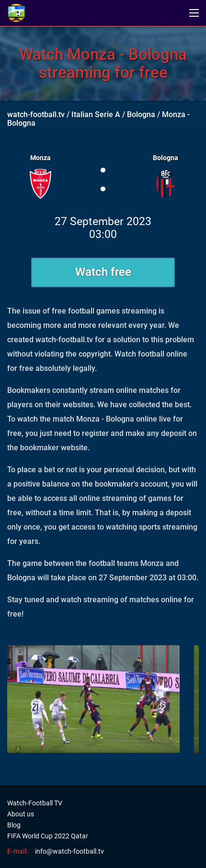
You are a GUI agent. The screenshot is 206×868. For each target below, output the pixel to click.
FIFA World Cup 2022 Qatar (48, 836)
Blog (14, 825)
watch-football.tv (36, 114)
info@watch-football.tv (69, 851)
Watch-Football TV (35, 803)
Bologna (141, 114)
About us (21, 814)
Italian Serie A (96, 114)
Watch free (103, 272)
